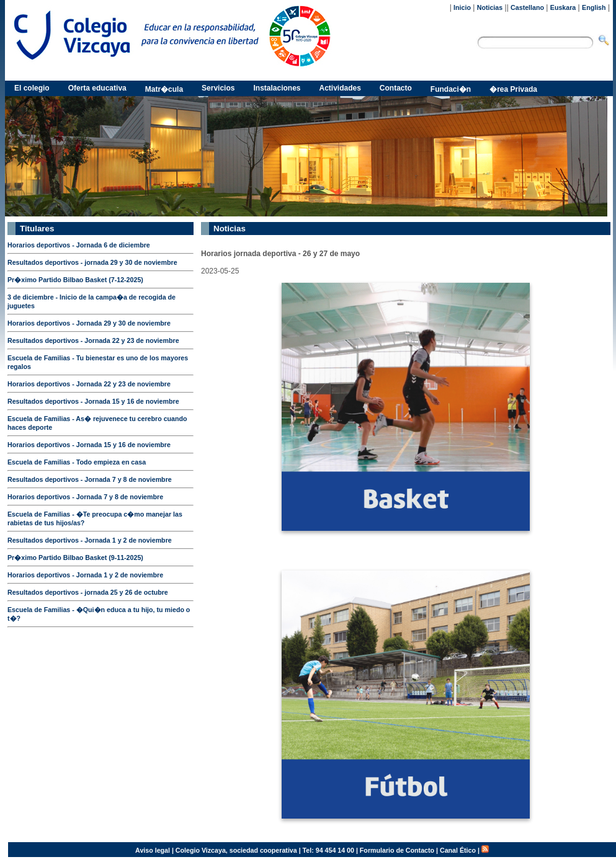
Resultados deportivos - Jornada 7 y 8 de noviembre (90, 479)
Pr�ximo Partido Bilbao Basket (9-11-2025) (75, 558)
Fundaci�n (451, 89)
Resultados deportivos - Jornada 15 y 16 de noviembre (93, 401)
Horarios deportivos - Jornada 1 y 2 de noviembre (85, 575)
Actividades (340, 88)
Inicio (462, 7)
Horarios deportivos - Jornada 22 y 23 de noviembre (89, 384)
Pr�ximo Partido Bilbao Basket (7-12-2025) (75, 280)
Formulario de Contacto (397, 850)
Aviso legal (153, 850)
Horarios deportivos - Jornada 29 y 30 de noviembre (89, 323)
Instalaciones (277, 88)
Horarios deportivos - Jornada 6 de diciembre (79, 245)
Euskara (563, 7)
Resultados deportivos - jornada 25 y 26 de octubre (88, 592)
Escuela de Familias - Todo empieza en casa (77, 462)
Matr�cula (164, 89)
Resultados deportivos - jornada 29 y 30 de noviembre (92, 262)
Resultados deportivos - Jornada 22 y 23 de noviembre (93, 340)
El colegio (32, 88)
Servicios (218, 88)
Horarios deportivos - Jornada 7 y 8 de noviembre (85, 497)
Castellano (527, 7)
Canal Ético (458, 850)
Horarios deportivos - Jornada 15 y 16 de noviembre (89, 445)
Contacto (396, 88)
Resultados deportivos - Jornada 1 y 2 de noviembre (90, 540)
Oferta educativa (97, 88)
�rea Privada (513, 89)
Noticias (490, 7)
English (594, 7)
